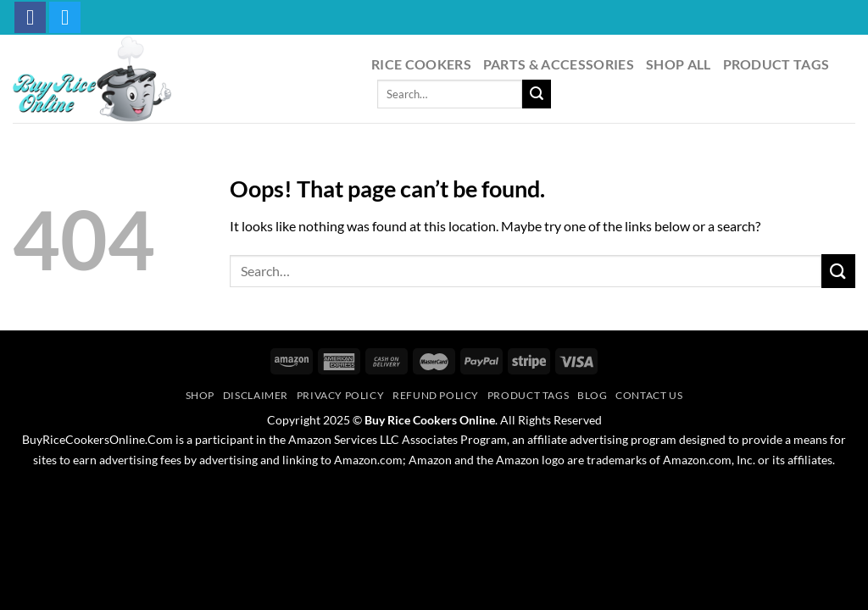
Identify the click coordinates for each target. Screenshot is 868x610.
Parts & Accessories (559, 64)
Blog (592, 395)
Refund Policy (436, 395)
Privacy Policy (341, 395)
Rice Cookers (421, 64)
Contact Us (649, 395)
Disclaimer (256, 395)
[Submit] (537, 94)
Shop (200, 395)
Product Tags (776, 64)
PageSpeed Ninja (473, 491)
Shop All (679, 64)
